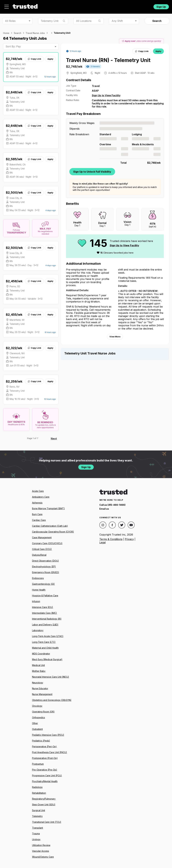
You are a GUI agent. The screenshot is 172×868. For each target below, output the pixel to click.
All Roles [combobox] (10, 19)
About (69, 6)
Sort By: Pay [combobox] (13, 45)
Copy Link (34, 57)
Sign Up (161, 6)
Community (109, 6)
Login (145, 6)
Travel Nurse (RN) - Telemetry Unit (108, 58)
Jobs (55, 6)
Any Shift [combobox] (117, 19)
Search (157, 19)
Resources (88, 6)
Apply (50, 57)
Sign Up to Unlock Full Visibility (92, 170)
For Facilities (130, 6)
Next (54, 437)
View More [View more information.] (115, 335)
